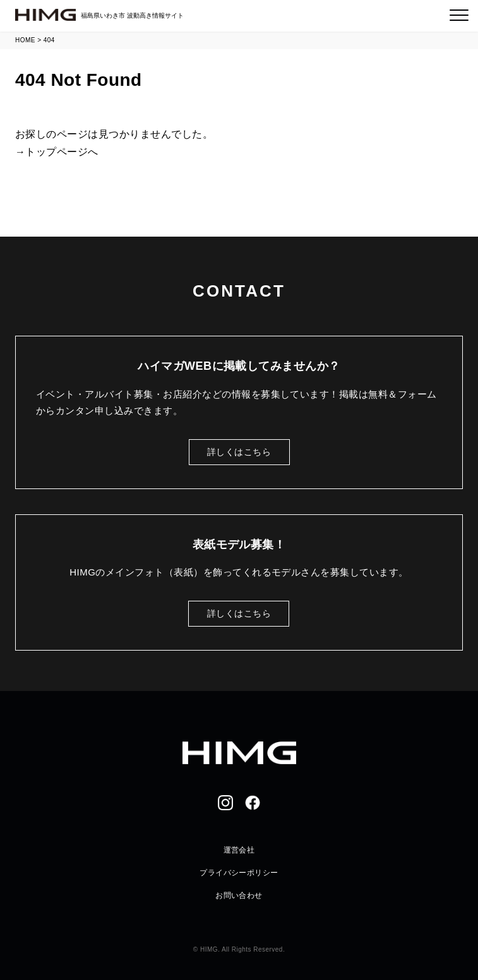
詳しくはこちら (239, 452)
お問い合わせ (239, 895)
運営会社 (239, 850)
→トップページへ (57, 152)
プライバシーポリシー (239, 873)
